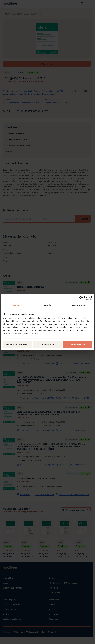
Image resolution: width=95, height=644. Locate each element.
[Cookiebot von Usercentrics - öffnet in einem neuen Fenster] (81, 298)
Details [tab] (47, 305)
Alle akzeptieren (77, 344)
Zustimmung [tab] (17, 305)
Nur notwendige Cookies (18, 344)
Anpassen (48, 344)
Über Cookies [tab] (78, 305)
